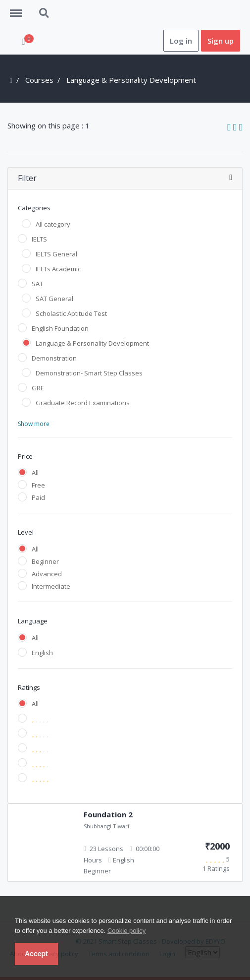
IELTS (39, 239)
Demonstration (54, 358)
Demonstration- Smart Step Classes (89, 373)
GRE (38, 388)
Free (38, 485)
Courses (39, 80)
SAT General (54, 299)
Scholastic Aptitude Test (71, 313)
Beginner (45, 561)
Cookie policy (126, 931)
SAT (37, 284)
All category (53, 224)
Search (45, 13)
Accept (36, 954)
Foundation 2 (108, 814)
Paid (38, 497)
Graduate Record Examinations (83, 403)
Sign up (221, 41)
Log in (181, 41)
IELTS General (56, 254)
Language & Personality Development (92, 343)
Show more (34, 424)
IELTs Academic (58, 269)
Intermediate (51, 586)
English (42, 653)
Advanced (47, 574)
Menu (19, 8)
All (35, 473)
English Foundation (60, 328)
